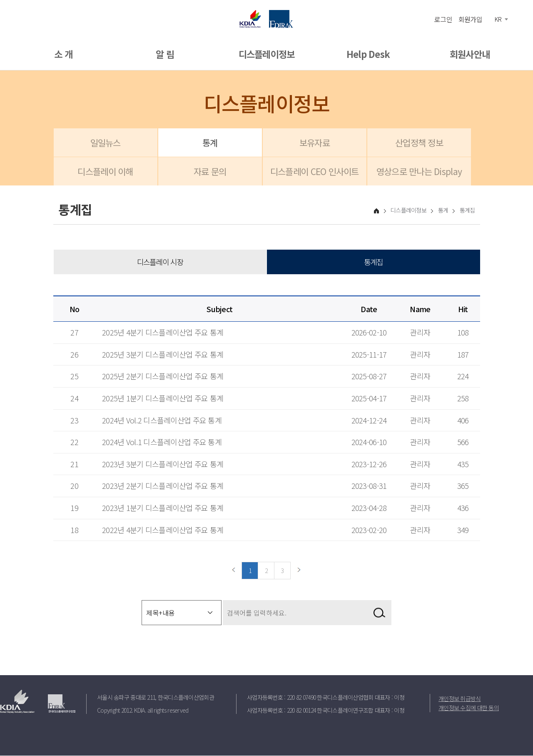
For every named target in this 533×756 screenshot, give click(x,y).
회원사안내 (470, 54)
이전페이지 (234, 571)
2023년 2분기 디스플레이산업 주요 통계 (163, 486)
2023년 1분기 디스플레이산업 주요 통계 (163, 508)
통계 (210, 143)
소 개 (63, 54)
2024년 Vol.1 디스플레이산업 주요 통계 (162, 442)
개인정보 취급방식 (460, 699)
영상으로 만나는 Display (419, 171)
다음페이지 (299, 571)
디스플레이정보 (267, 54)
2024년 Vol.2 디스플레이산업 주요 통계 (162, 420)
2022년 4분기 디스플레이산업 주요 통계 (163, 530)
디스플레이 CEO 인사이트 (315, 171)
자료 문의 (210, 171)
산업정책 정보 (419, 143)
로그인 (443, 19)
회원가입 (470, 19)
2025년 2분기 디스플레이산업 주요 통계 (163, 376)
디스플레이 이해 (105, 171)
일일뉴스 (106, 143)
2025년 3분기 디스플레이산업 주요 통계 (163, 355)
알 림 (165, 54)
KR (498, 19)
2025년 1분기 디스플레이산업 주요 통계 (163, 398)
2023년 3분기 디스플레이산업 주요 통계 (163, 464)
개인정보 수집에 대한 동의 (469, 708)
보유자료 (315, 143)
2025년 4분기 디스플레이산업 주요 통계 (163, 333)
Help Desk (368, 54)
